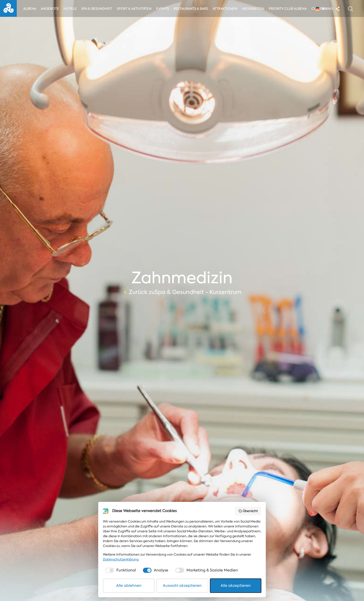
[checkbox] (120, 570)
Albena (30, 9)
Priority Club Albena (289, 9)
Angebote (50, 9)
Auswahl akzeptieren (182, 586)
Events (163, 9)
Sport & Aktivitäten (135, 9)
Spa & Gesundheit (97, 9)
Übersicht (248, 511)
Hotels (70, 9)
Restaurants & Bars (192, 9)
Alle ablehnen (129, 586)
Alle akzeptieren (236, 586)
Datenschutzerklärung (121, 559)
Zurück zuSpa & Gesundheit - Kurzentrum (182, 292)
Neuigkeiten (254, 9)
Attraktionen (226, 9)
